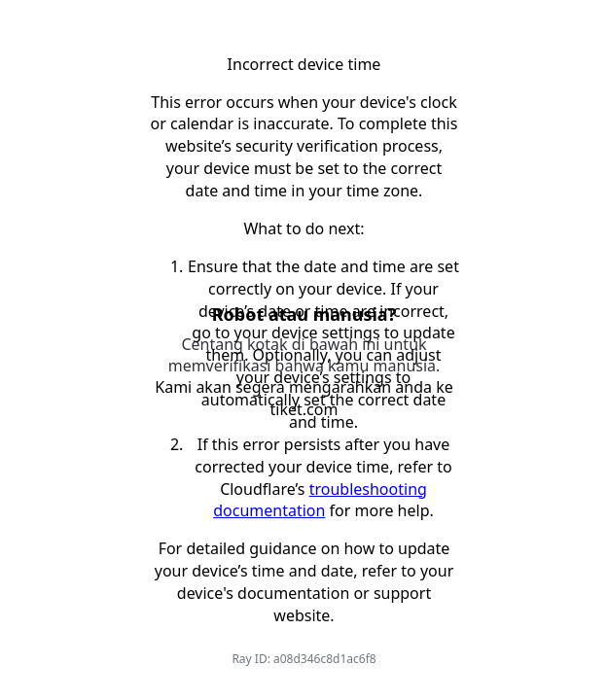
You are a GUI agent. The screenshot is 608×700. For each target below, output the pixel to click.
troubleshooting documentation (320, 500)
